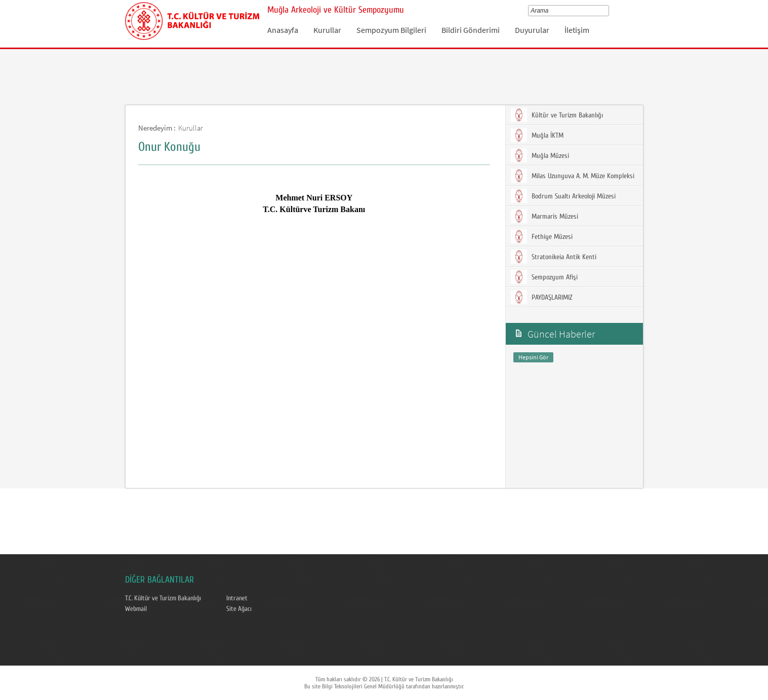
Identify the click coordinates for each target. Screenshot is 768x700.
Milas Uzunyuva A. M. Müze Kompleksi (573, 176)
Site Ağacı (239, 609)
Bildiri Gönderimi (471, 30)
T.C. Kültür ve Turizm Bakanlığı (163, 598)
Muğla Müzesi (540, 155)
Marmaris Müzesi (544, 216)
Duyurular (532, 30)
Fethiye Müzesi (542, 236)
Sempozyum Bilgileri (391, 30)
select (608, 11)
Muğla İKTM (537, 135)
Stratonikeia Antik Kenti (554, 257)
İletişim (577, 30)
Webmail (136, 609)
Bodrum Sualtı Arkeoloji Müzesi (563, 196)
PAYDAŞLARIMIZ (542, 297)
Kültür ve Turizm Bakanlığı (557, 115)
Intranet (237, 598)
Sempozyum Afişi (544, 277)
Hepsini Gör (533, 357)
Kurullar (327, 30)
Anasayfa (283, 30)
